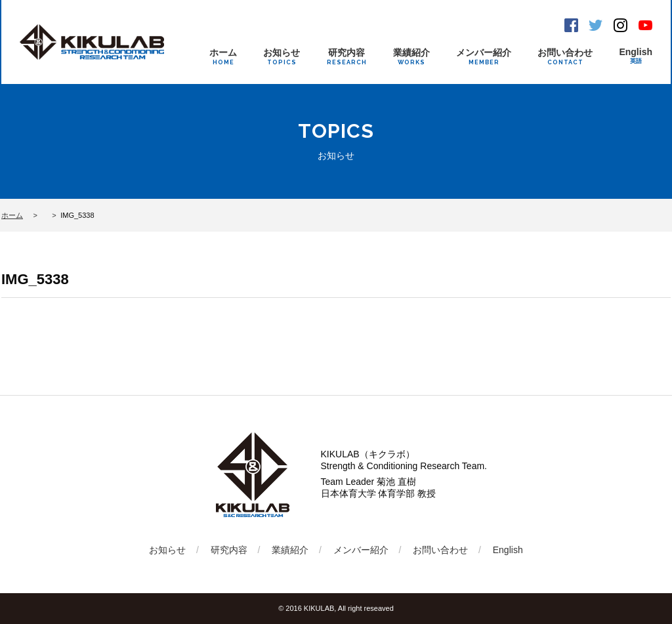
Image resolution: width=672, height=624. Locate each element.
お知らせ (282, 56)
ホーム (223, 56)
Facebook (571, 25)
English (636, 56)
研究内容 (347, 56)
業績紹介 (411, 56)
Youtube (645, 25)
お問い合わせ (565, 56)
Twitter (596, 25)
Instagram (620, 25)
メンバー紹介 (484, 56)
